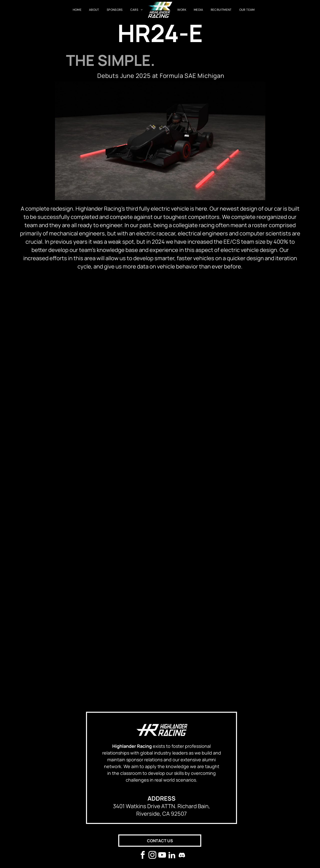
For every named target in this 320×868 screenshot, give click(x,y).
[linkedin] (172, 856)
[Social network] (182, 856)
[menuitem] (77, 10)
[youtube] (162, 856)
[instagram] (152, 856)
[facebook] (143, 856)
